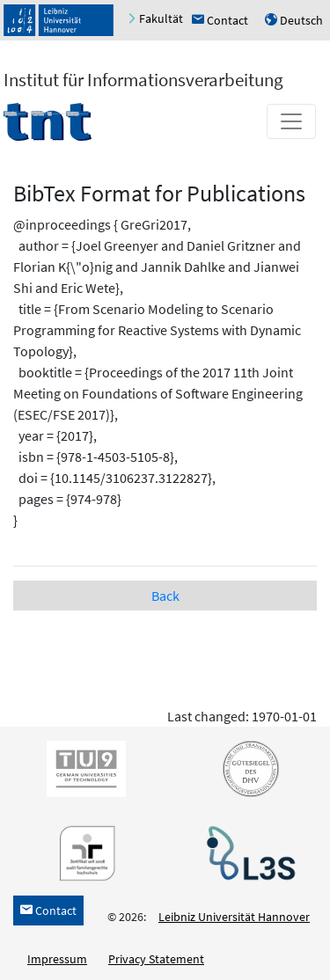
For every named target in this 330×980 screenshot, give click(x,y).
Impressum (57, 959)
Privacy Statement (156, 959)
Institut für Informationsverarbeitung (143, 80)
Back (165, 596)
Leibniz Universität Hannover (234, 917)
